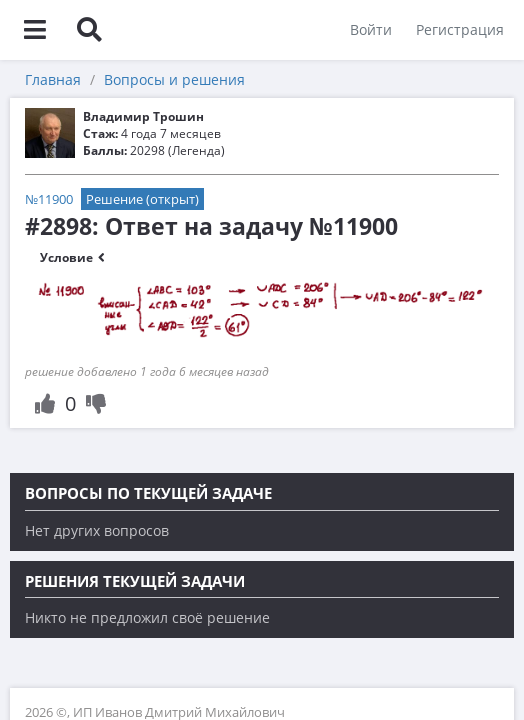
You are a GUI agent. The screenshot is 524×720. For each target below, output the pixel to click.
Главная (53, 79)
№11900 (49, 199)
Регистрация (460, 29)
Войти (371, 29)
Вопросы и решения (174, 79)
